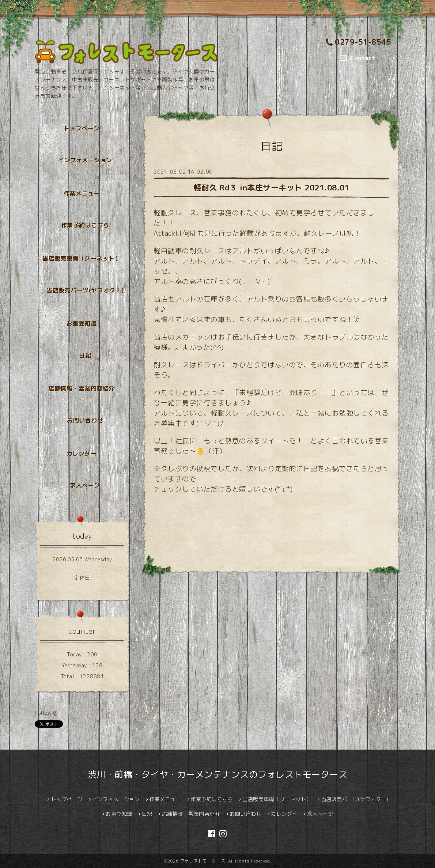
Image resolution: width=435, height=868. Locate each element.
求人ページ (85, 485)
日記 (85, 355)
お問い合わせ (85, 420)
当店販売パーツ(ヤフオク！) (85, 290)
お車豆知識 (82, 323)
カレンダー (82, 454)
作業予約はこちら (85, 225)
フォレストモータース (203, 861)
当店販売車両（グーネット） (82, 258)
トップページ (82, 128)
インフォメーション (85, 160)
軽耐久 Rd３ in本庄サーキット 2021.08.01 (271, 187)
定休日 (82, 578)
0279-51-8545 (359, 42)
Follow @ (46, 713)
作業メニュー (82, 193)
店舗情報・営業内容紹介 (82, 388)
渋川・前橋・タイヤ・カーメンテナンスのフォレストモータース (218, 774)
